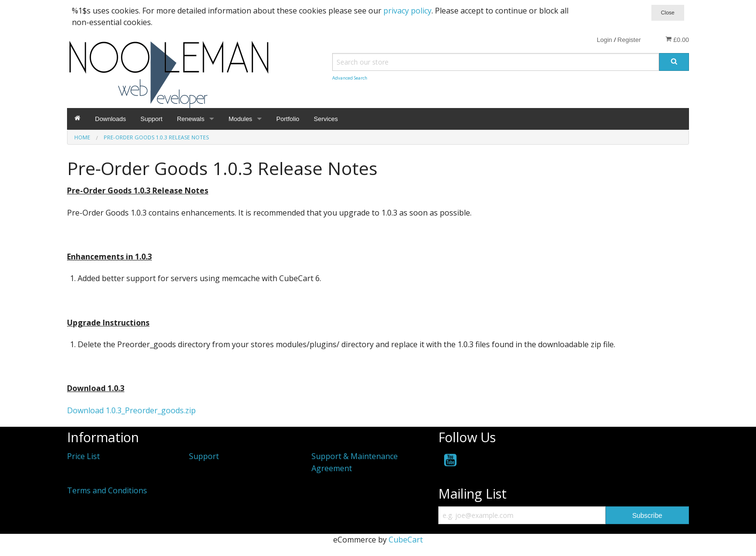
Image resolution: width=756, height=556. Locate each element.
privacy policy (407, 11)
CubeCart (406, 540)
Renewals (191, 119)
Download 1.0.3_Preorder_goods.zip (131, 410)
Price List (83, 456)
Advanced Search (350, 78)
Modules (240, 119)
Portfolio (288, 119)
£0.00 (677, 40)
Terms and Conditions (107, 490)
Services (326, 119)
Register (629, 40)
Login (605, 40)
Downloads (110, 119)
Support (151, 119)
